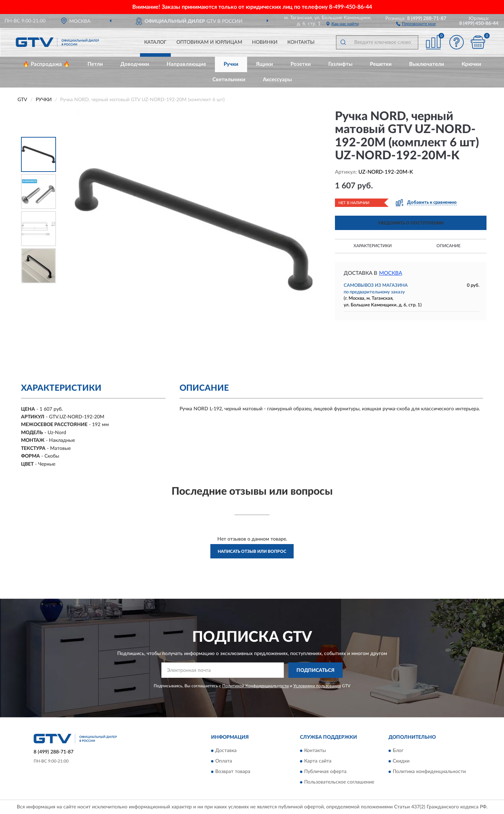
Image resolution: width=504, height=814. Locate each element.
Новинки (265, 42)
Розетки (301, 64)
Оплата (224, 761)
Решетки (381, 64)
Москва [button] (391, 273)
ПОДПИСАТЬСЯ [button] (316, 670)
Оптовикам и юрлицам (209, 42)
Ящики (264, 64)
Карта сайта (318, 761)
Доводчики (135, 64)
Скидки (401, 761)
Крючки (471, 64)
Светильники (229, 80)
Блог (398, 751)
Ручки (231, 64)
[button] (416, 23)
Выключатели (427, 64)
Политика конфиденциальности (429, 772)
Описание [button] (449, 246)
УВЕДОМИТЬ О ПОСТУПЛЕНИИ (411, 223)
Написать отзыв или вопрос (252, 551)
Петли (95, 64)
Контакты (301, 42)
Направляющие (186, 64)
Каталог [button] (155, 42)
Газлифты (340, 64)
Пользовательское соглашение (339, 782)
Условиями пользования (317, 686)
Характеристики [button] (373, 246)
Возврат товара (233, 772)
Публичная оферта (325, 772)
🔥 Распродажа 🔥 (46, 64)
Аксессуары (277, 80)
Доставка (226, 751)
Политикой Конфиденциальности (255, 686)
